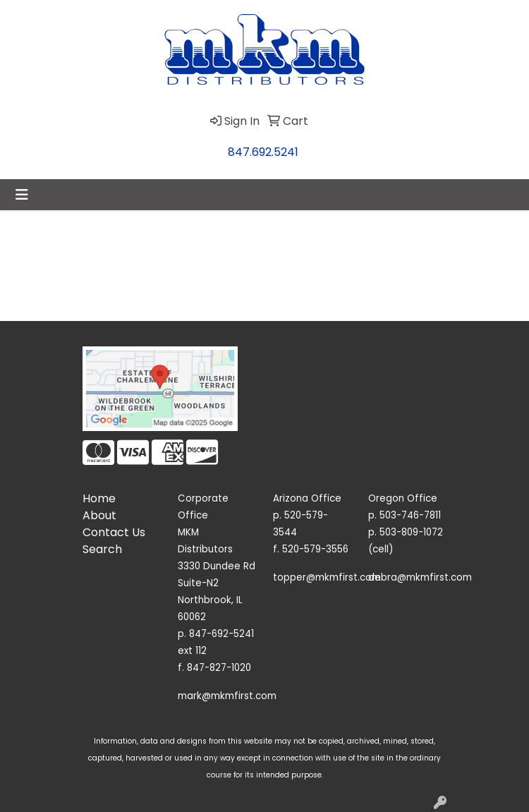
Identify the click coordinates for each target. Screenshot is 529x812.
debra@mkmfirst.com (420, 577)
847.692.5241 (263, 152)
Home (99, 498)
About (99, 515)
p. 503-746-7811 (405, 515)
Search (102, 549)
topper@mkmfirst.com (327, 577)
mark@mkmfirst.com (227, 696)
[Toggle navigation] (22, 195)
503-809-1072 (411, 532)
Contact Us (114, 532)
